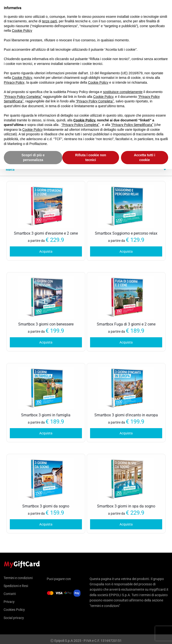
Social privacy (14, 618)
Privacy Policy (14, 82)
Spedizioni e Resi (16, 586)
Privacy (9, 602)
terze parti (50, 21)
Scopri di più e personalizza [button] (33, 157)
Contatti (10, 594)
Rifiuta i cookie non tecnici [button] (91, 157)
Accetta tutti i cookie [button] (145, 157)
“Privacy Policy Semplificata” (132, 125)
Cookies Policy (14, 610)
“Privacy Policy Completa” (23, 97)
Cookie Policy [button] (22, 31)
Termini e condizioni (18, 578)
